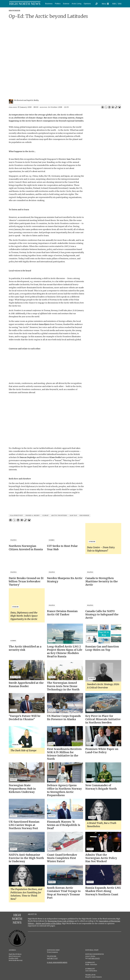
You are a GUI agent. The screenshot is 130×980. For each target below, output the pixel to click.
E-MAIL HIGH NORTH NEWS (57, 962)
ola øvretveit (16, 515)
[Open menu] (105, 4)
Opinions (87, 4)
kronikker (84, 515)
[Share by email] (113, 107)
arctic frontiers (59, 515)
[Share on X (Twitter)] (106, 107)
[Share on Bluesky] (119, 107)
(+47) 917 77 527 (52, 958)
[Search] (97, 4)
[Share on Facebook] (103, 107)
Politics (58, 4)
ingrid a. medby (32, 515)
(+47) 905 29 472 (94, 958)
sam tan (73, 515)
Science (66, 4)
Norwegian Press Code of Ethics (61, 921)
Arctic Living (77, 4)
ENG (120, 4)
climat (45, 515)
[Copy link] (116, 107)
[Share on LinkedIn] (109, 107)
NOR (114, 4)
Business (49, 4)
